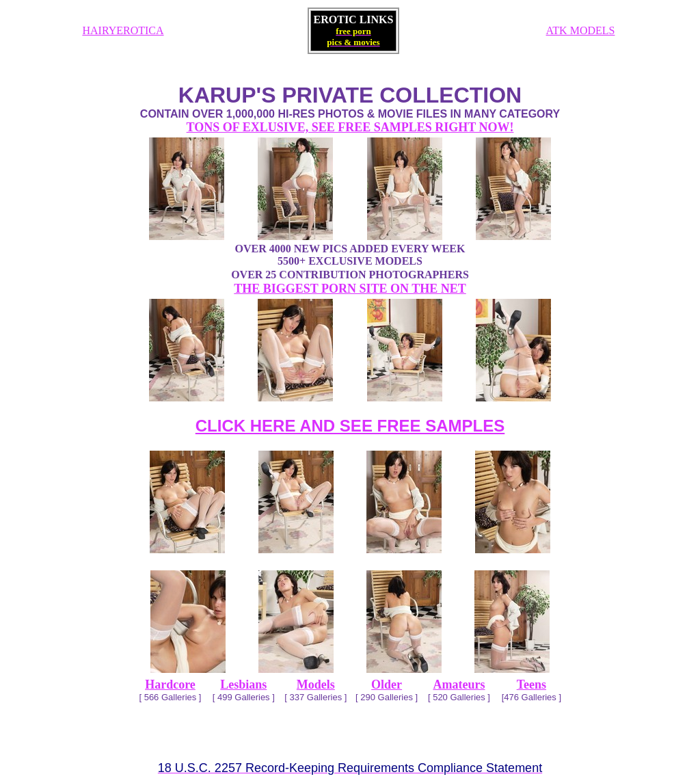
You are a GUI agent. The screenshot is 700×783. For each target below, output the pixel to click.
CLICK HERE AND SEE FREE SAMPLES (350, 426)
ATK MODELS (581, 30)
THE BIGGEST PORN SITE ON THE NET (350, 289)
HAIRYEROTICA (123, 30)
